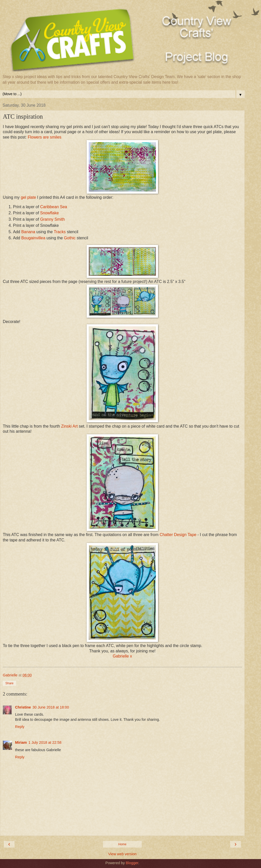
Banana (28, 232)
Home (122, 844)
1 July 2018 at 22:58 (45, 742)
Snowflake (49, 213)
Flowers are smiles (45, 137)
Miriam (21, 742)
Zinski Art (70, 426)
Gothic (70, 238)
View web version (122, 854)
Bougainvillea (33, 238)
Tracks (60, 232)
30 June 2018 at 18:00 (51, 707)
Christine (23, 707)
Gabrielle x (122, 656)
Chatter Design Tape (178, 535)
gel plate (28, 197)
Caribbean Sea (54, 207)
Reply (20, 727)
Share (9, 683)
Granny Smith (52, 219)
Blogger (132, 863)
